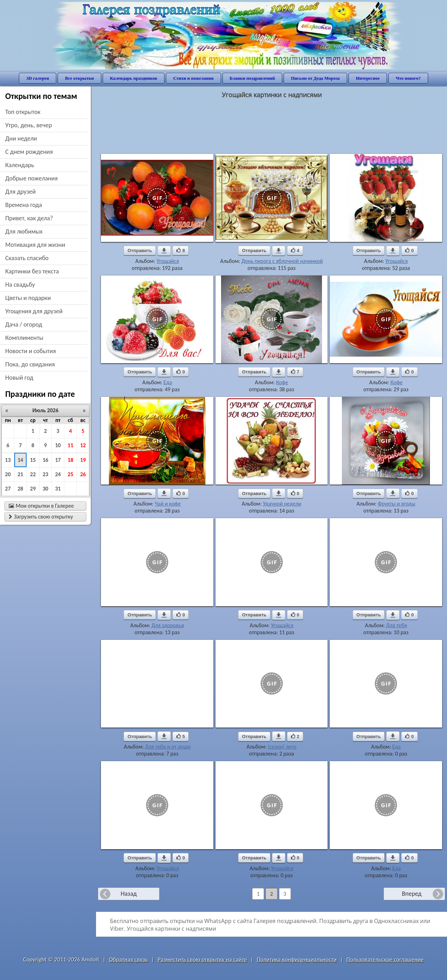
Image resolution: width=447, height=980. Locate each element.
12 (83, 445)
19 (83, 460)
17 (58, 460)
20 (8, 474)
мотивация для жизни (35, 245)
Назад (129, 894)
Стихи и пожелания (193, 78)
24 (58, 474)
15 (33, 460)
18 (71, 460)
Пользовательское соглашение (385, 960)
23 (45, 474)
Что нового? (408, 78)
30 (45, 489)
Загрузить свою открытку (41, 517)
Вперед (412, 894)
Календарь (20, 165)
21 (20, 474)
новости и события (31, 351)
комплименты (24, 338)
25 (71, 474)
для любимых (24, 231)
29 (33, 489)
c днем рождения (29, 152)
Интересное (368, 78)
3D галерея (38, 78)
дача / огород (24, 324)
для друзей (20, 192)
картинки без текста (32, 271)
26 (83, 474)
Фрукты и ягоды (397, 504)
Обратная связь (129, 960)
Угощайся (168, 261)
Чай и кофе (168, 504)
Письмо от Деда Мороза (315, 78)
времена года (24, 205)
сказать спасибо (27, 258)
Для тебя (397, 625)
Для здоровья (168, 625)
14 (20, 460)
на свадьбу (20, 285)
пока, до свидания (30, 364)
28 (20, 489)
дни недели (21, 138)
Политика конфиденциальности (297, 960)
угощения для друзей (34, 311)
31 (58, 489)
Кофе (282, 382)
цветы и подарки (28, 298)
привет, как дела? (29, 218)
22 (33, 474)
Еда (168, 382)
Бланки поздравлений (252, 78)
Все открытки (79, 78)
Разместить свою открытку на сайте (202, 960)
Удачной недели (282, 504)
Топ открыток (23, 112)
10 (58, 445)
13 (8, 460)
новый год (19, 378)
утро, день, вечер (29, 125)
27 (8, 489)
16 (45, 460)
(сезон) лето (282, 747)
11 (71, 445)
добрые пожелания (31, 178)
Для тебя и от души (168, 747)
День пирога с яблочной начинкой (282, 261)
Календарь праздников (134, 78)
